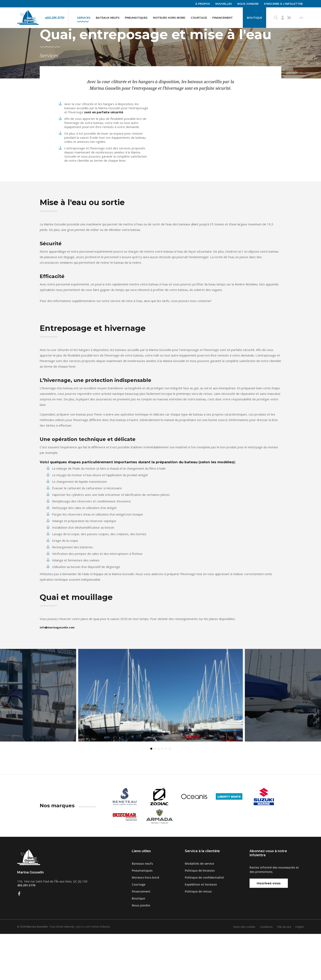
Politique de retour (198, 937)
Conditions (263, 973)
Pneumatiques (136, 18)
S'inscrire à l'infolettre (283, 4)
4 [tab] (162, 795)
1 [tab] (151, 795)
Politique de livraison (200, 917)
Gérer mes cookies (240, 973)
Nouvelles (224, 4)
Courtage (199, 18)
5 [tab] (166, 795)
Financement (223, 18)
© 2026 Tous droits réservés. (47, 973)
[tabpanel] (160, 724)
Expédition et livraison (201, 931)
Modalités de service (199, 910)
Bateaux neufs (108, 18)
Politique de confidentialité (204, 924)
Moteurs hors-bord (169, 18)
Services (84, 18)
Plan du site (282, 973)
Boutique (254, 18)
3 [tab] (159, 795)
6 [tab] (170, 795)
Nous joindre (248, 4)
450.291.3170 (54, 18)
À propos (203, 4)
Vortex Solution (104, 973)
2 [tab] (155, 795)
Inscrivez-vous (269, 929)
